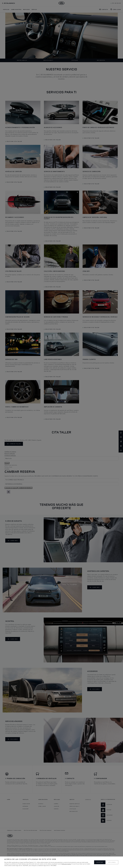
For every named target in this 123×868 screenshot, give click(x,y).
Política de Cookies (66, 864)
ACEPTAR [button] (100, 862)
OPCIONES (112, 862)
